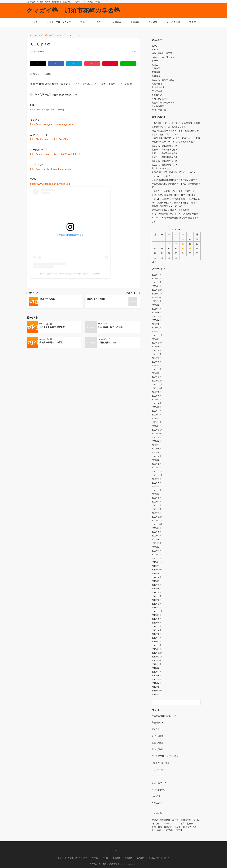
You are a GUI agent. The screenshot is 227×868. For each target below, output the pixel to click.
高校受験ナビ (158, 722)
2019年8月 (157, 577)
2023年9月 (157, 392)
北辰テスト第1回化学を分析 (165, 150)
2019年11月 (157, 566)
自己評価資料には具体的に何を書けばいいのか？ (174, 180)
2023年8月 (157, 396)
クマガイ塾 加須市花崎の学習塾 (73, 10)
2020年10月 (157, 524)
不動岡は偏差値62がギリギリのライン (169, 206)
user (134, 51)
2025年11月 (157, 294)
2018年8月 (157, 623)
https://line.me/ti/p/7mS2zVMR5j (47, 110)
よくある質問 (158, 106)
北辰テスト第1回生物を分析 (165, 153)
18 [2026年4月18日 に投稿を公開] (190, 249)
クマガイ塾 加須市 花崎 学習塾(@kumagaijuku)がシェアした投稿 (70, 273)
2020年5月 (157, 543)
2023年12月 (157, 381)
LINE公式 (156, 796)
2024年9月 (157, 347)
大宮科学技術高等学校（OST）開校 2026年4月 (174, 195)
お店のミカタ (158, 769)
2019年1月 (157, 604)
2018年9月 (157, 619)
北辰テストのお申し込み (163, 80)
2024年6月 (157, 358)
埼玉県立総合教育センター (164, 716)
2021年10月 (157, 479)
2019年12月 (157, 562)
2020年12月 (157, 517)
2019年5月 (157, 589)
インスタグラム (159, 790)
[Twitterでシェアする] (38, 64)
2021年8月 (157, 487)
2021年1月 (157, 513)
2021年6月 (157, 494)
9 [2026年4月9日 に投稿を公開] (176, 244)
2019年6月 (157, 585)
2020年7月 (157, 536)
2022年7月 (157, 445)
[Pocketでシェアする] (92, 64)
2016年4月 (157, 695)
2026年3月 (157, 279)
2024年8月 (157, 350)
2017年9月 (157, 664)
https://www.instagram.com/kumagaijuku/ (52, 124)
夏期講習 (156, 72)
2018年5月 (157, 634)
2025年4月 (157, 320)
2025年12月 (157, 290)
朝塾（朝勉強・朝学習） (163, 53)
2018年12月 (157, 608)
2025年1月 (157, 332)
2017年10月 (157, 661)
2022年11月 (157, 430)
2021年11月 (157, 475)
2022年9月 (157, 437)
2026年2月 (157, 282)
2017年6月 (157, 676)
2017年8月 (157, 668)
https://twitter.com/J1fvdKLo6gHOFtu (49, 139)
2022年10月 (157, 434)
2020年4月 (157, 547)
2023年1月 (157, 422)
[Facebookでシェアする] (56, 64)
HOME (155, 49)
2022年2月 (157, 464)
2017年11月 (157, 657)
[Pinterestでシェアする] (110, 64)
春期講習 (156, 68)
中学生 (155, 61)
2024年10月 (157, 343)
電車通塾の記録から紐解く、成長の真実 (170, 210)
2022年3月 (157, 460)
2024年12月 (157, 335)
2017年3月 (157, 687)
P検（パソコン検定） (162, 763)
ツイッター (157, 776)
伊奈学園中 (157, 803)
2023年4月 (157, 411)
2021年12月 (157, 471)
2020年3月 (157, 551)
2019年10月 (157, 570)
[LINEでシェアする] (128, 64)
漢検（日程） (158, 749)
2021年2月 (157, 509)
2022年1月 (157, 468)
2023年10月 (157, 388)
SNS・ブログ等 (159, 110)
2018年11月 (157, 611)
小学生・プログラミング (163, 57)
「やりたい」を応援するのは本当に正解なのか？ (174, 191)
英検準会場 (157, 84)
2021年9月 (157, 483)
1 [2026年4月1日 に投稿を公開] (169, 239)
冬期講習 (156, 76)
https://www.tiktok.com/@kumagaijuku (50, 184)
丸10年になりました (161, 168)
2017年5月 (157, 679)
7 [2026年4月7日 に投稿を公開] (162, 244)
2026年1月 (157, 286)
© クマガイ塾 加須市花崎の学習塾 (105, 864)
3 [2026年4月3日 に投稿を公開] (183, 239)
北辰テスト (157, 729)
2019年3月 (157, 596)
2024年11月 (157, 339)
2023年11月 (157, 384)
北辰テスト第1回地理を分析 (165, 165)
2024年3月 (157, 369)
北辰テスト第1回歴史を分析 (165, 161)
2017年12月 (157, 653)
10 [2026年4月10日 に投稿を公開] (183, 244)
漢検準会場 (157, 91)
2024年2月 (157, 373)
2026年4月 (157, 275)
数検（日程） (158, 743)
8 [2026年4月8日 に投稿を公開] (169, 244)
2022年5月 (157, 453)
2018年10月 (157, 615)
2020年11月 (157, 521)
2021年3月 (157, 505)
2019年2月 (157, 600)
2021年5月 (157, 498)
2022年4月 (157, 456)
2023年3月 (157, 415)
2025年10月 (157, 298)
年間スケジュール (160, 99)
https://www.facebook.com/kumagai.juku (51, 169)
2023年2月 (157, 419)
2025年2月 (157, 328)
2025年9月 (157, 301)
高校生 (155, 65)
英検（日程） (158, 736)
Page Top (114, 849)
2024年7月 (157, 354)
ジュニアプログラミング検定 (165, 756)
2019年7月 (157, 581)
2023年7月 (157, 400)
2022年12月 (157, 426)
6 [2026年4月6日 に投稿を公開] (155, 244)
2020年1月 (157, 558)
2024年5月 (157, 362)
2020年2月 (157, 555)
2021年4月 (157, 502)
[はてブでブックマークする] (74, 64)
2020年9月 (157, 528)
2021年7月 (157, 490)
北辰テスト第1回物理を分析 (165, 146)
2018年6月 (157, 630)
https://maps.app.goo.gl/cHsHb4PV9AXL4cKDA (55, 154)
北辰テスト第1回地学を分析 (165, 157)
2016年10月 (157, 691)
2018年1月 (157, 649)
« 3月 (154, 262)
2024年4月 (157, 366)
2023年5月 (157, 407)
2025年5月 (157, 316)
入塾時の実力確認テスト (163, 103)
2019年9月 (157, 574)
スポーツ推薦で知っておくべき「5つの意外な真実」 (176, 214)
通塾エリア (157, 95)
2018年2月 (157, 645)
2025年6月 (157, 313)
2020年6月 (157, 540)
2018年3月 (157, 642)
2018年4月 (157, 638)
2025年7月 (157, 309)
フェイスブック (159, 783)
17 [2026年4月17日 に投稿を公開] (183, 249)
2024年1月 (157, 377)
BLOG (155, 46)
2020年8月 (157, 532)
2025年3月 (157, 324)
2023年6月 (157, 403)
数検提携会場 (158, 87)
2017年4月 (157, 683)
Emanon (134, 864)
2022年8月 (157, 441)
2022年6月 (157, 449)
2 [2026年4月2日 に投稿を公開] (176, 239)
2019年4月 (157, 592)
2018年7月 (157, 626)
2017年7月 (157, 672)
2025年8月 (157, 305)
